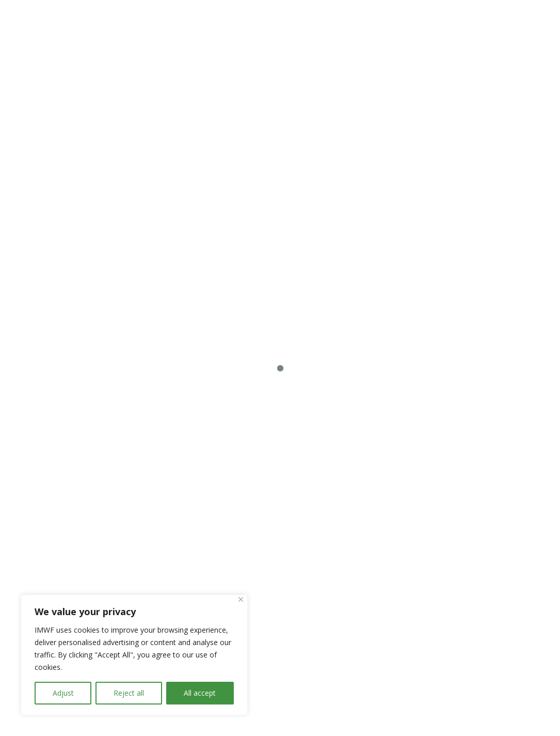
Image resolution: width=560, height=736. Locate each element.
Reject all (129, 693)
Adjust (63, 693)
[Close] (241, 599)
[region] (134, 655)
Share (519, 29)
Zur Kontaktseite (459, 92)
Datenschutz (171, 718)
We (375, 29)
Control (413, 29)
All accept (200, 693)
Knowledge (468, 29)
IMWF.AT (261, 718)
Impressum (219, 718)
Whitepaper (468, 232)
